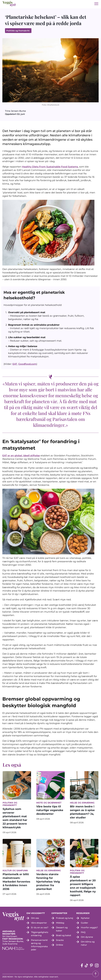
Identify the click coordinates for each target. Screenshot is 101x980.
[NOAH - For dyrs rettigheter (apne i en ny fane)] (14, 948)
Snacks (60, 940)
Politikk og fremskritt (18, 31)
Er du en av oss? (40, 928)
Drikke (60, 945)
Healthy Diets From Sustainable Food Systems (50, 167)
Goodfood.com (27, 364)
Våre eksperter (39, 923)
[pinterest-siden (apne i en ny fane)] (91, 965)
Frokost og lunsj (65, 918)
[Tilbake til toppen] (96, 974)
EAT (15, 364)
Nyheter (85, 918)
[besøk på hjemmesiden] (9, 4)
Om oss (35, 918)
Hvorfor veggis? (89, 928)
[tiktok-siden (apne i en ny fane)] (86, 965)
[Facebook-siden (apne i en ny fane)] (82, 965)
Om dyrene (87, 937)
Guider (84, 923)
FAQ (83, 932)
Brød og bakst (64, 935)
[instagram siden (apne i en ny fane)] (97, 965)
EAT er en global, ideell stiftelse (21, 456)
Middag (60, 923)
